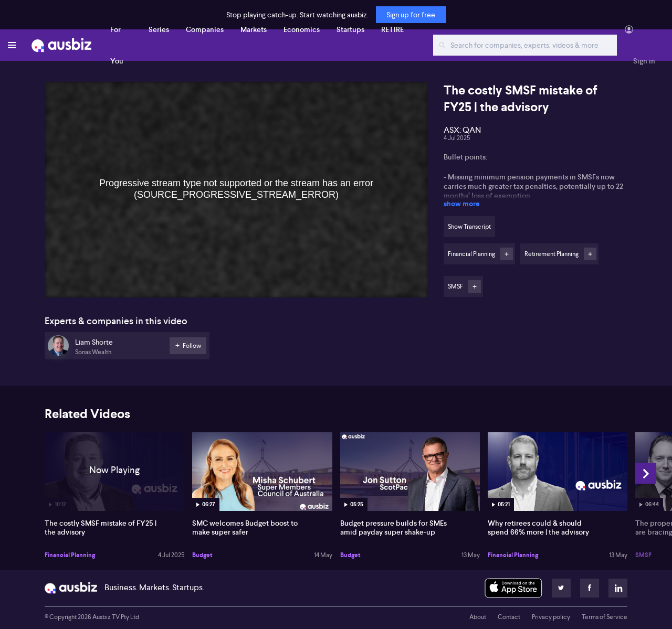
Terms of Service (605, 617)
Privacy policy (551, 617)
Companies (205, 29)
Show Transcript (469, 227)
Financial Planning (70, 555)
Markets (254, 29)
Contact (509, 617)
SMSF (643, 555)
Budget (202, 555)
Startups (350, 29)
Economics (302, 29)
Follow (507, 254)
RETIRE (392, 29)
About (478, 617)
